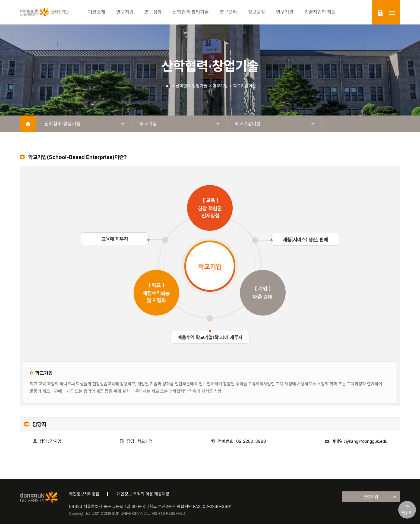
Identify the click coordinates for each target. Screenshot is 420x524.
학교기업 (220, 86)
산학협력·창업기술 (191, 86)
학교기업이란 (245, 86)
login (380, 13)
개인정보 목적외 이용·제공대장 (143, 494)
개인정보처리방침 (84, 494)
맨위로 (407, 513)
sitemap (392, 13)
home (28, 124)
